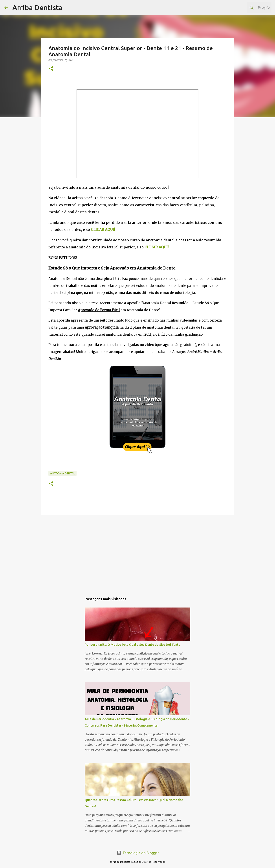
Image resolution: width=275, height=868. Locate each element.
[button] (51, 69)
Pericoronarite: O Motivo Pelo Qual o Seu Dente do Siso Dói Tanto (133, 645)
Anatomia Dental (62, 473)
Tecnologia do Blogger (138, 853)
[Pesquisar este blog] (248, 8)
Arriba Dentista (37, 7)
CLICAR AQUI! (157, 247)
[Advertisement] (137, 553)
